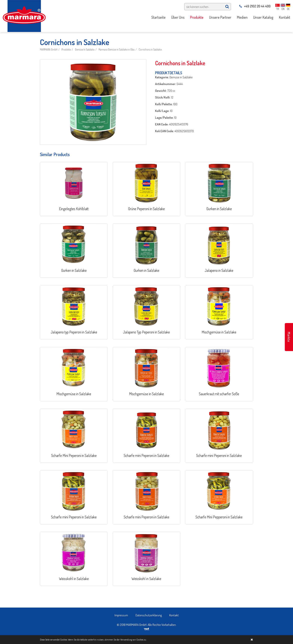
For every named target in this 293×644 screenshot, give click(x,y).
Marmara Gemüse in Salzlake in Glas (117, 49)
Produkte (66, 49)
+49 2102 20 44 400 (255, 6)
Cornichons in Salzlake (150, 49)
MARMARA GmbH (49, 49)
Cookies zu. (141, 640)
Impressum (121, 615)
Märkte (289, 337)
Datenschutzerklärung (149, 615)
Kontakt (174, 615)
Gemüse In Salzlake (85, 49)
